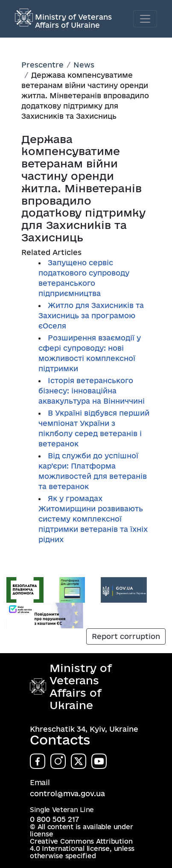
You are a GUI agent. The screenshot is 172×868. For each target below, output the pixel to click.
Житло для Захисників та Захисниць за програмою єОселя (91, 315)
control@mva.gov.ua (67, 793)
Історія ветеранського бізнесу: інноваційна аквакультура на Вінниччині (92, 391)
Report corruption (126, 636)
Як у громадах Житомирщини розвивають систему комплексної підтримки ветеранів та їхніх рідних (93, 519)
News (84, 65)
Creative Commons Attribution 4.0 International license (81, 845)
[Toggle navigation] (145, 19)
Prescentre (42, 65)
